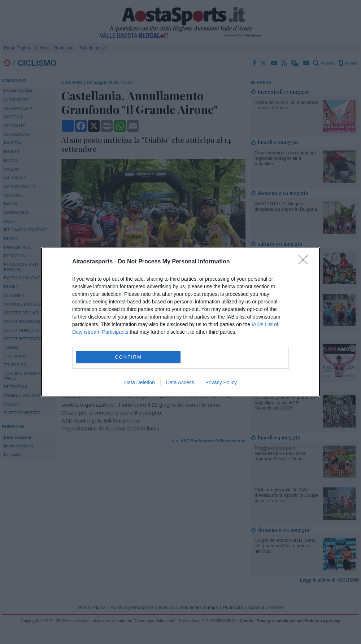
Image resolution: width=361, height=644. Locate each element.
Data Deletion (140, 382)
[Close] (305, 262)
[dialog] (180, 322)
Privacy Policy (221, 382)
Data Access (180, 382)
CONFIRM (128, 357)
